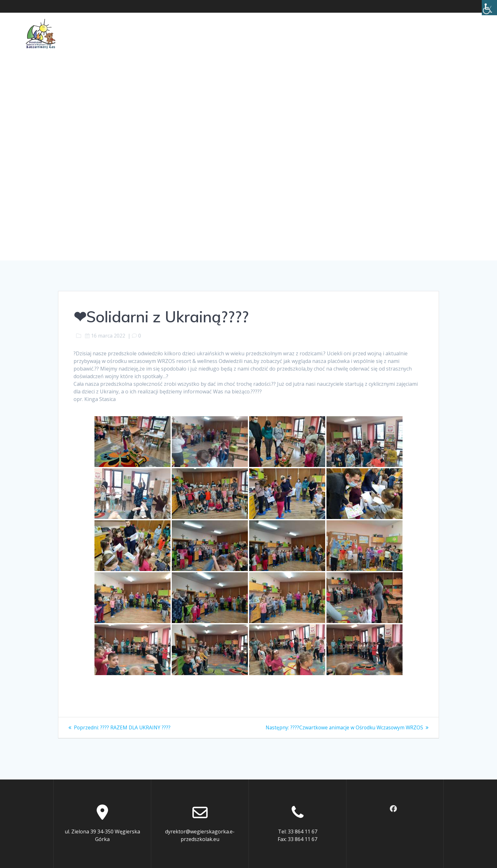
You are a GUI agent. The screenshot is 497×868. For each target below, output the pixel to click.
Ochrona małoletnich (259, 33)
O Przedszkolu (143, 33)
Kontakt (311, 33)
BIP (403, 33)
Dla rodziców (196, 33)
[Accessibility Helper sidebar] (489, 8)
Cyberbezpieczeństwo (361, 33)
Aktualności (92, 33)
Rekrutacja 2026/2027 (444, 33)
